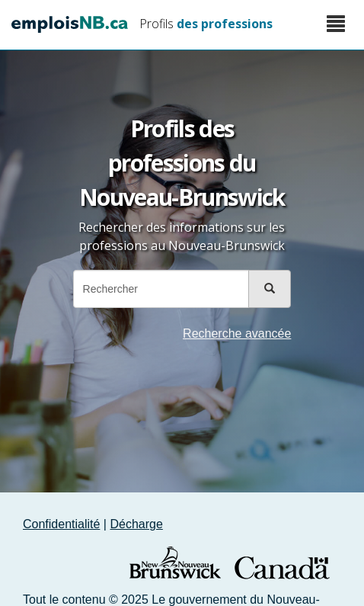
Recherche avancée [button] (237, 333)
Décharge (136, 524)
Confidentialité (61, 524)
